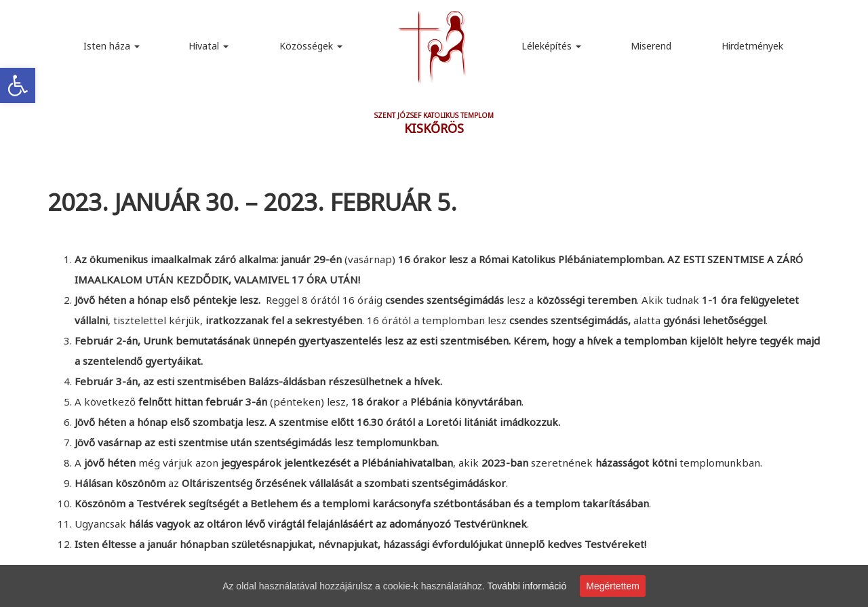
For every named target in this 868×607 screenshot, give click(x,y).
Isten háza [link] (112, 46)
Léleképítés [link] (551, 46)
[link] (18, 85)
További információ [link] (527, 586)
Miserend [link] (651, 46)
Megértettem (613, 586)
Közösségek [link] (311, 46)
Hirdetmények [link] (752, 46)
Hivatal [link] (209, 46)
